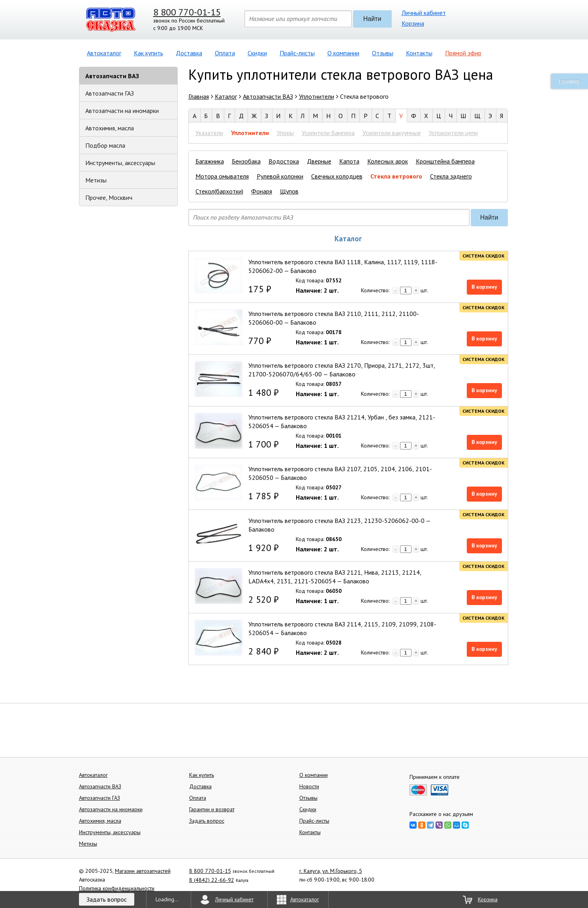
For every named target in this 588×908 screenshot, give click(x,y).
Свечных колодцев (337, 176)
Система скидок (484, 256)
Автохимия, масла (110, 128)
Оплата (225, 53)
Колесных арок (388, 161)
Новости (309, 786)
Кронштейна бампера (445, 161)
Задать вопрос (207, 821)
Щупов (289, 191)
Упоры (285, 133)
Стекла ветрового (396, 176)
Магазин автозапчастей (143, 871)
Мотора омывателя (222, 176)
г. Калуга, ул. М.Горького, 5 (331, 871)
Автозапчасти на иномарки (122, 111)
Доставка (189, 53)
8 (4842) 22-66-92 (212, 880)
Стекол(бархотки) (219, 191)
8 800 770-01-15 (187, 12)
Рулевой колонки (280, 176)
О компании (343, 53)
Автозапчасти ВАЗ (112, 76)
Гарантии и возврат (212, 809)
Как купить (148, 53)
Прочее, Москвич (109, 197)
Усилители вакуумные (392, 133)
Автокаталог (104, 53)
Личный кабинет (424, 13)
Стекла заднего (451, 176)
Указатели (209, 133)
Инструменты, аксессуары (120, 163)
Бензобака (246, 161)
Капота (349, 161)
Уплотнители (250, 133)
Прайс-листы (297, 53)
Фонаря (262, 191)
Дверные (319, 161)
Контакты (419, 53)
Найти (372, 19)
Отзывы (383, 53)
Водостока (284, 161)
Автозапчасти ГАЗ (110, 93)
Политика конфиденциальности (117, 888)
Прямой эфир (463, 53)
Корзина (413, 23)
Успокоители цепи (453, 133)
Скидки (257, 53)
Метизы (96, 180)
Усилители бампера (328, 133)
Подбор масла (105, 145)
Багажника (210, 161)
